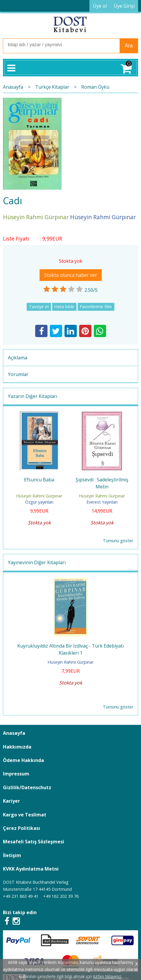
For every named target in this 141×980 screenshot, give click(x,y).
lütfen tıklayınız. (108, 976)
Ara (129, 46)
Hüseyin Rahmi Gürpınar (39, 496)
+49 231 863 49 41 (21, 896)
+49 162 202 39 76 (61, 896)
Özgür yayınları (39, 502)
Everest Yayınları (102, 502)
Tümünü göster (118, 541)
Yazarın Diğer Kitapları (33, 396)
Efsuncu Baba (39, 480)
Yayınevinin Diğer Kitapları (37, 562)
